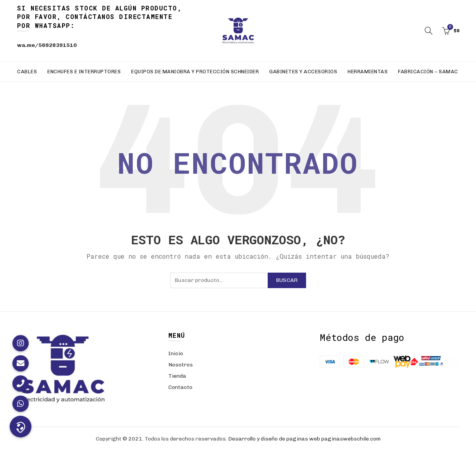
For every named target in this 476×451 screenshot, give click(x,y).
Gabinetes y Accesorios (303, 72)
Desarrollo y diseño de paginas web (274, 439)
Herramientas (368, 72)
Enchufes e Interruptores (84, 72)
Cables (27, 72)
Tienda (177, 376)
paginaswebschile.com (351, 439)
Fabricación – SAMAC (428, 72)
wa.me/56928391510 (47, 45)
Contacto (180, 387)
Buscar (287, 280)
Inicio (176, 353)
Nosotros (181, 365)
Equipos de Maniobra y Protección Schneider (195, 72)
